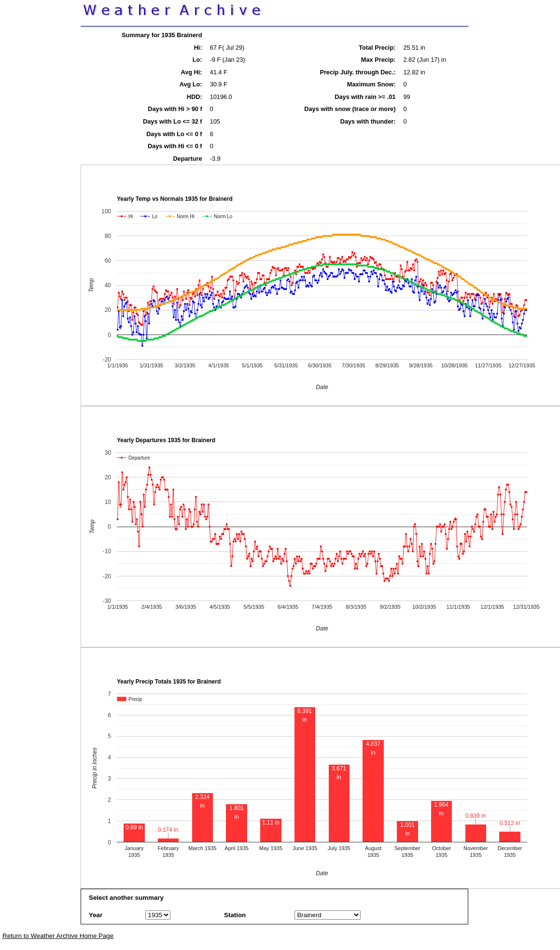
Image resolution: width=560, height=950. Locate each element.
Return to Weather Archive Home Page (58, 936)
